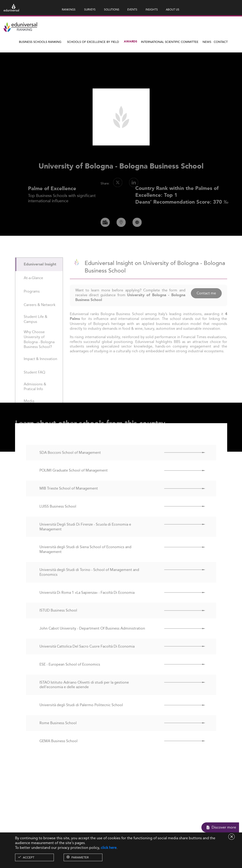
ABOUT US (173, 9)
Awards (130, 42)
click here (109, 848)
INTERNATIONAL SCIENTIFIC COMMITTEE (170, 42)
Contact (221, 42)
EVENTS (132, 9)
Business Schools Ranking (40, 42)
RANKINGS (69, 9)
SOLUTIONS (112, 9)
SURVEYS (90, 9)
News (207, 42)
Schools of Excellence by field (93, 42)
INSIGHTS (152, 9)
